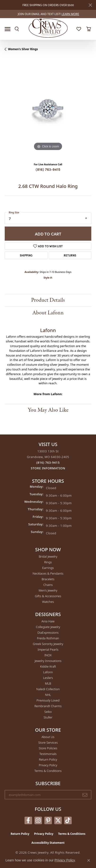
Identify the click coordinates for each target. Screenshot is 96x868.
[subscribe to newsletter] (85, 795)
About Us (48, 737)
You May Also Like (48, 410)
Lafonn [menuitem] (48, 672)
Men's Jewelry (48, 590)
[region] (48, 109)
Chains (48, 585)
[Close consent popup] (89, 860)
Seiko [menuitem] (48, 712)
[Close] (90, 5)
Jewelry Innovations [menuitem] (48, 661)
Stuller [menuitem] (48, 717)
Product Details (48, 300)
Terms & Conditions (48, 771)
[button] (17, 29)
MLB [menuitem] (48, 683)
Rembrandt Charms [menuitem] (48, 706)
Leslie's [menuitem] (48, 678)
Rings (48, 562)
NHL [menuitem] (48, 695)
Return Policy (48, 759)
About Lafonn (48, 313)
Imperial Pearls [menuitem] (48, 649)
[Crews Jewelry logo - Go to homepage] (48, 28)
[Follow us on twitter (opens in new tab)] (58, 820)
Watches (48, 602)
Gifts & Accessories (48, 596)
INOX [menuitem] (48, 655)
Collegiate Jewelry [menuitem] (48, 627)
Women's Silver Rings (23, 49)
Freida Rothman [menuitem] (48, 638)
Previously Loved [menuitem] (48, 700)
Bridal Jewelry (48, 556)
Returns (70, 255)
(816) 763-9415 (48, 169)
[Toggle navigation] (8, 29)
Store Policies (48, 748)
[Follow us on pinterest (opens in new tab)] (48, 820)
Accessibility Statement (48, 843)
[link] (48, 14)
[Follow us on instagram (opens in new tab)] (38, 820)
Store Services (48, 742)
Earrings (48, 568)
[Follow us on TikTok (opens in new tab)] (68, 820)
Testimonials (48, 754)
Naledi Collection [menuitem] (48, 689)
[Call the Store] (48, 462)
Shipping (26, 255)
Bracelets (48, 579)
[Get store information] (48, 468)
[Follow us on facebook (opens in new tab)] (28, 820)
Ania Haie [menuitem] (48, 621)
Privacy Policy (48, 765)
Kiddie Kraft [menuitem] (48, 666)
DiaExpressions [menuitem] (48, 633)
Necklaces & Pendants (48, 573)
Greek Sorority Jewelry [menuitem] (48, 644)
